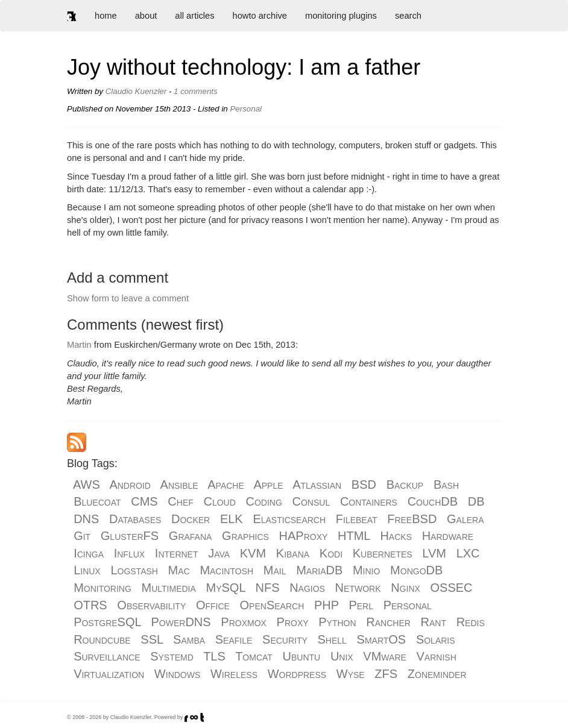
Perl (361, 605)
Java (219, 553)
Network (358, 588)
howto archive (260, 16)
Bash (446, 485)
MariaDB (319, 570)
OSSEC (452, 588)
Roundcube (102, 639)
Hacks (396, 536)
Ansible (179, 485)
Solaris (436, 639)
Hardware (448, 536)
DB (476, 501)
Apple (268, 485)
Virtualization (109, 674)
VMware (384, 656)
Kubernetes (383, 553)
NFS (267, 588)
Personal (408, 605)
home (106, 16)
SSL (152, 639)
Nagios (307, 588)
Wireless (234, 674)
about (146, 16)
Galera (465, 519)
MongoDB (416, 570)
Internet (177, 553)
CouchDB (433, 501)
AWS (87, 485)
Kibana (293, 553)
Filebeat (357, 519)
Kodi (331, 553)
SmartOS (382, 639)
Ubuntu (302, 656)
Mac (179, 570)
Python (337, 622)
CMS (144, 501)
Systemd (172, 656)
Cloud (219, 501)
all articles (194, 16)
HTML (354, 536)
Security (285, 639)
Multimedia (169, 588)
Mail (275, 570)
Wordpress (297, 674)
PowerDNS (181, 622)
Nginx (405, 588)
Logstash (134, 570)
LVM (434, 553)
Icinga (89, 553)
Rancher (388, 622)
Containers (369, 501)
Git (82, 536)
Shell (332, 639)
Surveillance (107, 656)
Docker (191, 519)
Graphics (245, 536)
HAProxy (304, 536)
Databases (135, 519)
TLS (214, 656)
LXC (468, 553)
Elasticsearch (289, 519)
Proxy (293, 622)
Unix (342, 656)
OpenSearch (272, 605)
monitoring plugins (341, 16)
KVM (253, 553)
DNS (86, 519)
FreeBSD (412, 519)
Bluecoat (97, 501)
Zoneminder (437, 674)
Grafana (191, 536)
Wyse (351, 674)
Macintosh (226, 570)
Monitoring (103, 588)
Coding (264, 501)
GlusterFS (130, 536)
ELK (232, 519)
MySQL (226, 588)
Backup (405, 485)
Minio (366, 570)
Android (130, 485)
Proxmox (244, 622)
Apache (226, 485)
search (408, 16)
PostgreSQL (107, 622)
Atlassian (317, 485)
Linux (87, 570)
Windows (177, 674)
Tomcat (254, 656)
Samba (189, 639)
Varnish (437, 656)
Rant (434, 622)
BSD (364, 485)
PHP (327, 605)
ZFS (386, 674)
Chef (180, 501)
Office (213, 605)
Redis (471, 622)
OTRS (90, 605)
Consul (311, 501)
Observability (151, 605)
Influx (129, 553)
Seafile (234, 639)
